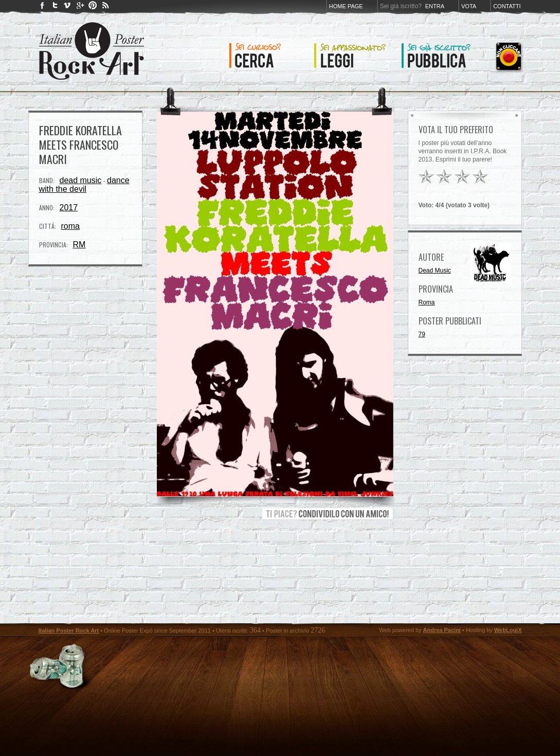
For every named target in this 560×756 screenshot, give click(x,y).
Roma (427, 302)
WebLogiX (508, 630)
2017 (69, 208)
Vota (469, 6)
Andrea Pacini (442, 630)
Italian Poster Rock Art (69, 631)
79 (422, 334)
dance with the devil (84, 185)
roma (70, 226)
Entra (435, 6)
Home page (346, 6)
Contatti (507, 6)
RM (79, 245)
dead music (81, 180)
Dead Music (435, 271)
